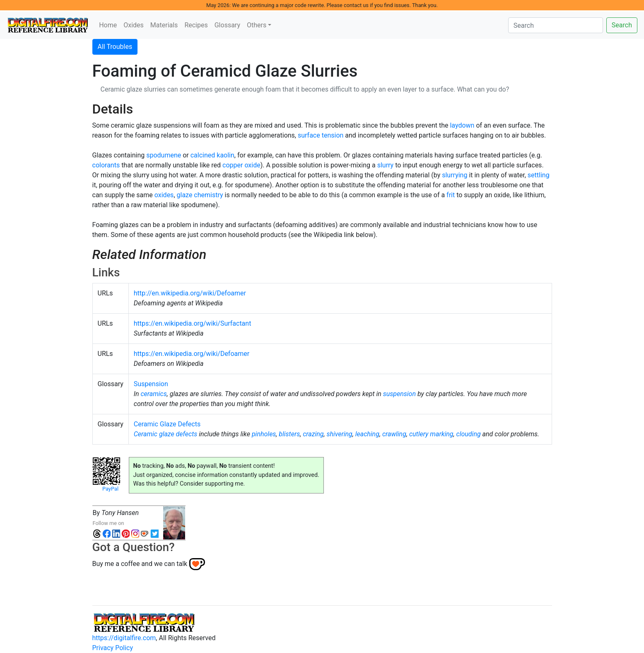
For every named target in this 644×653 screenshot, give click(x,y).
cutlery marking (431, 434)
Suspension (151, 384)
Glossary (227, 25)
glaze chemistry (200, 195)
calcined (203, 155)
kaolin (226, 155)
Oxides (134, 25)
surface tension (321, 135)
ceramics (153, 394)
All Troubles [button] (115, 47)
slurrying (455, 175)
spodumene (164, 155)
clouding (469, 434)
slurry (386, 165)
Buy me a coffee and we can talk (140, 564)
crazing (313, 434)
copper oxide (241, 165)
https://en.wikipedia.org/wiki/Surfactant (193, 323)
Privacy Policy (113, 648)
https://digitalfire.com (124, 638)
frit (451, 195)
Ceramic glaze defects (165, 434)
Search (622, 25)
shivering (339, 434)
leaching (367, 434)
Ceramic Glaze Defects (167, 424)
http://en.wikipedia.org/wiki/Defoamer (190, 293)
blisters (289, 434)
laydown (462, 125)
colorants (106, 165)
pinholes (264, 434)
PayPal (110, 489)
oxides (164, 195)
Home (108, 25)
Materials (164, 25)
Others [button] (257, 25)
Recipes (196, 25)
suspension (399, 394)
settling (539, 175)
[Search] (556, 25)
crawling (394, 434)
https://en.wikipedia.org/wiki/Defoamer (192, 354)
